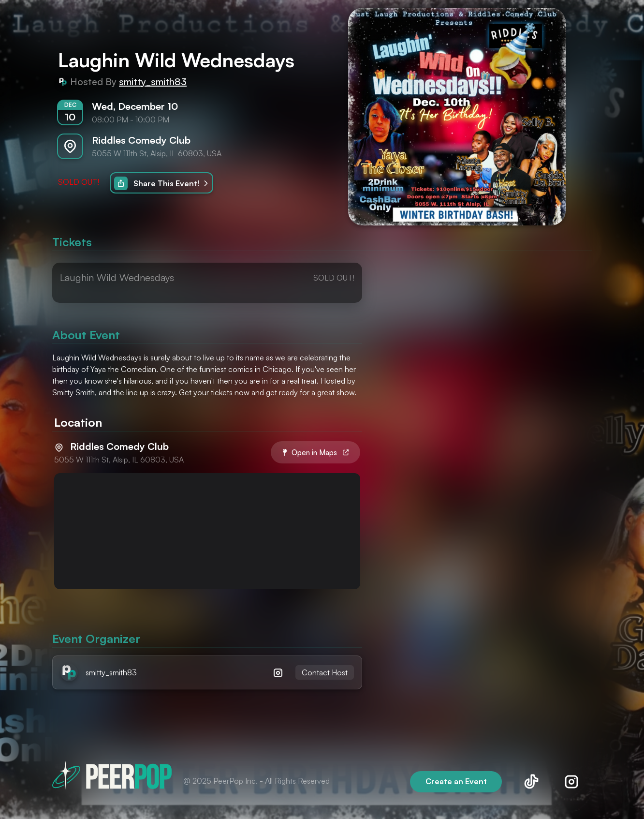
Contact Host (325, 672)
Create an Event (456, 781)
